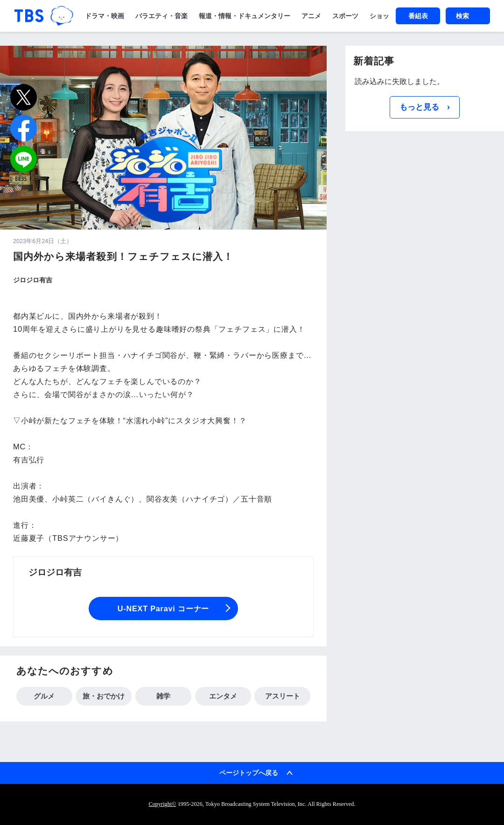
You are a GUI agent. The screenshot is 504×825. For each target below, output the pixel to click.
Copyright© (163, 804)
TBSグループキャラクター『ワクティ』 (62, 16)
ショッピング (389, 16)
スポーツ (345, 16)
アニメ (311, 16)
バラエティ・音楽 (161, 16)
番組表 (418, 16)
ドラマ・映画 (105, 16)
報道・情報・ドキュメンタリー (245, 16)
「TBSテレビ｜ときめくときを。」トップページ (29, 16)
